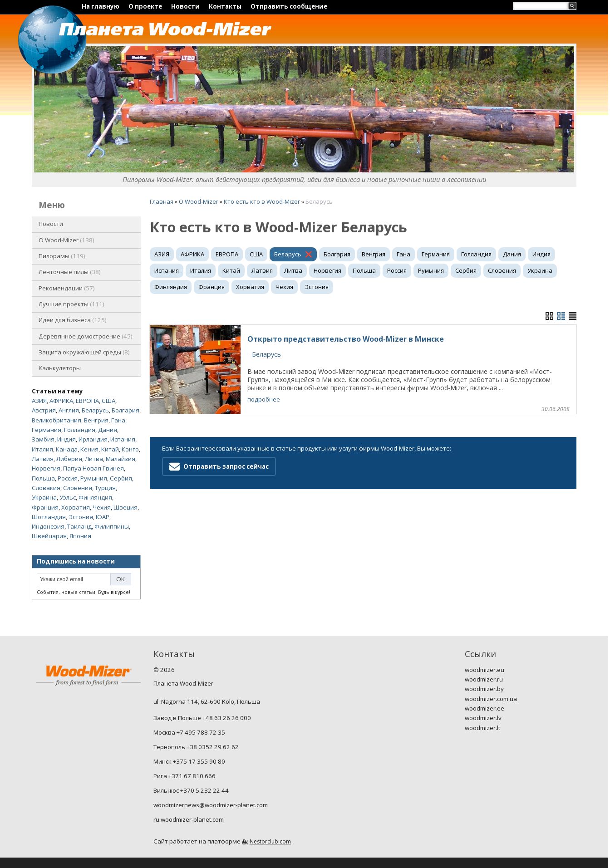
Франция (45, 507)
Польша (43, 478)
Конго (130, 449)
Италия (42, 449)
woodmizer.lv (483, 718)
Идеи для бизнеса (73, 320)
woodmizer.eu (485, 670)
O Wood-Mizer (66, 240)
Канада (67, 449)
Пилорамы (62, 256)
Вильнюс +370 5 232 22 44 (191, 790)
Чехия (102, 507)
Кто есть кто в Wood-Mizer (262, 201)
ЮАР (103, 517)
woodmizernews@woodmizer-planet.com (211, 805)
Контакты (225, 6)
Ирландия (93, 439)
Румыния (94, 478)
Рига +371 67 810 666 (184, 776)
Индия (66, 439)
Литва (94, 459)
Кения (89, 449)
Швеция (125, 507)
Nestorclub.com (270, 841)
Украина (44, 497)
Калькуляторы (60, 368)
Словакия (46, 488)
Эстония (81, 517)
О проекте (145, 6)
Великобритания (57, 420)
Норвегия (46, 468)
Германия (47, 430)
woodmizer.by (484, 689)
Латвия (43, 459)
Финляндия (95, 497)
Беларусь (95, 410)
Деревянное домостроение (86, 336)
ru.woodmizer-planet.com (189, 819)
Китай (110, 449)
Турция (105, 488)
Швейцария (49, 536)
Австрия (44, 410)
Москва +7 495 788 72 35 (189, 732)
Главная (162, 201)
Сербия (121, 478)
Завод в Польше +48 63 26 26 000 (202, 718)
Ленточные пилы (70, 272)
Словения (78, 488)
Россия (68, 478)
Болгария (125, 410)
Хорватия (76, 507)
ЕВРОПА (87, 401)
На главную (101, 6)
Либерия (69, 459)
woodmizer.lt (482, 728)
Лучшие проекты (71, 304)
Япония (80, 536)
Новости (185, 6)
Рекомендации (67, 288)
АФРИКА (61, 401)
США (108, 401)
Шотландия (49, 517)
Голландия (80, 430)
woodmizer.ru (484, 679)
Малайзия (121, 459)
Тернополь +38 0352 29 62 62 (196, 747)
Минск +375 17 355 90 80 (189, 761)
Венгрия (96, 420)
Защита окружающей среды (84, 352)
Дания (108, 430)
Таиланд (79, 526)
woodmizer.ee (485, 708)
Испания (123, 439)
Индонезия (48, 526)
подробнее (264, 399)
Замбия (43, 439)
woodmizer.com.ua (491, 699)
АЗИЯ (39, 401)
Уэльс (68, 497)
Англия (69, 410)
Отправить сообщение (289, 6)
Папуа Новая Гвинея (93, 468)
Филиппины (112, 526)
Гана (118, 420)
